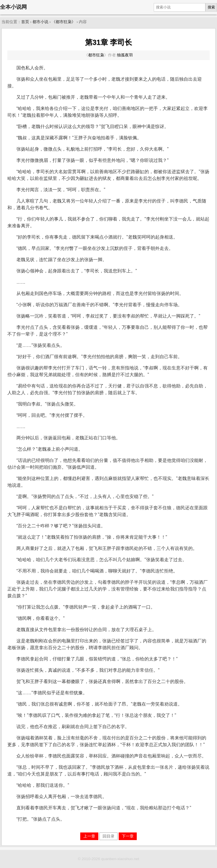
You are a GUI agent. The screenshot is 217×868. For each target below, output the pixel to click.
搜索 (211, 7)
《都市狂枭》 (64, 22)
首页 (25, 22)
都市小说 (40, 22)
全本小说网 (13, 7)
